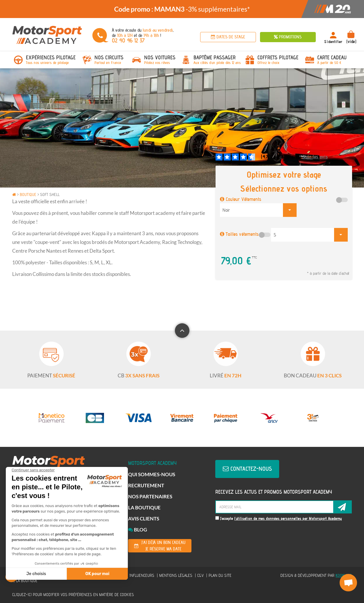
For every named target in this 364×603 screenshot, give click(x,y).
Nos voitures (160, 58)
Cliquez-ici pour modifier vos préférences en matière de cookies (73, 595)
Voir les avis (315, 157)
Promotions (288, 37)
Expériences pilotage (51, 58)
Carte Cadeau (332, 58)
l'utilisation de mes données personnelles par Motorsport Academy (288, 519)
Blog (138, 530)
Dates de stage (228, 37)
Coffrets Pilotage (278, 58)
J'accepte (279, 519)
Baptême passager (215, 58)
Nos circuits (109, 58)
